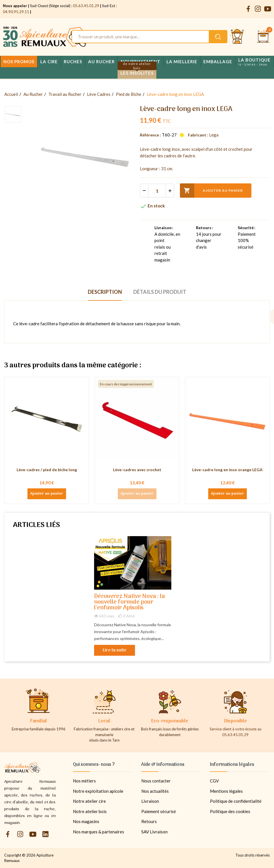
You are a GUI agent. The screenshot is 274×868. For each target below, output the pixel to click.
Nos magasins (86, 821)
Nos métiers (84, 781)
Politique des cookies (230, 811)
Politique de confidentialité (236, 801)
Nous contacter (156, 781)
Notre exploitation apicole (98, 791)
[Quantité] (157, 191)
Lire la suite (115, 650)
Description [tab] (105, 292)
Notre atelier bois (90, 811)
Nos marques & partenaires (99, 832)
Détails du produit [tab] (160, 292)
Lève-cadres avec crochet (137, 470)
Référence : (150, 135)
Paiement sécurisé (159, 811)
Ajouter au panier (211, 191)
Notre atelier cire (89, 801)
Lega (214, 135)
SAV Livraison (154, 832)
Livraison (150, 801)
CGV (214, 781)
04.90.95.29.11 (16, 12)
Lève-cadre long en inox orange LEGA (227, 470)
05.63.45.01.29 (86, 6)
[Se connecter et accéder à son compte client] (237, 37)
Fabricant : (198, 135)
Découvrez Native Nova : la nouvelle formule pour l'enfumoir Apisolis (130, 602)
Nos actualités (155, 791)
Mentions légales (226, 791)
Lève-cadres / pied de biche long (47, 470)
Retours (149, 821)
